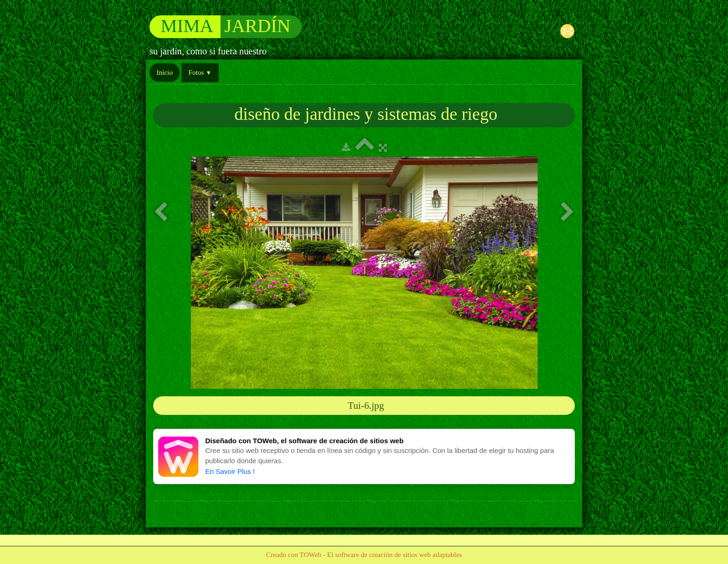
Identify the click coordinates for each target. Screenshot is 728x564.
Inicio (165, 72)
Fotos (200, 72)
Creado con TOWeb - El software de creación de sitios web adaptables (364, 555)
